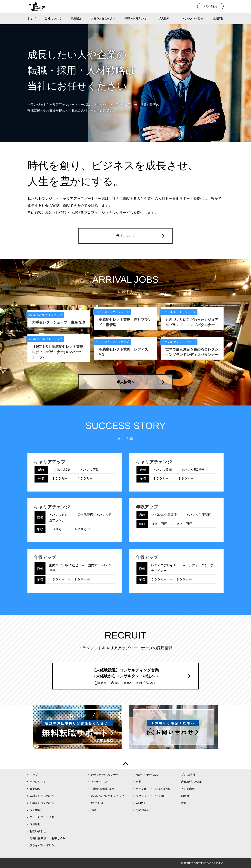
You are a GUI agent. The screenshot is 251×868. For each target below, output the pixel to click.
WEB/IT (140, 803)
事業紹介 (76, 18)
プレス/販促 (188, 775)
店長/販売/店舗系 (191, 782)
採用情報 (218, 18)
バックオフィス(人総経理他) (153, 789)
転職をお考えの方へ (137, 18)
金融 (93, 810)
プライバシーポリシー (43, 845)
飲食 (184, 803)
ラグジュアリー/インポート (153, 796)
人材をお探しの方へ (103, 18)
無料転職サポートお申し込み (47, 838)
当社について (53, 18)
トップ (32, 18)
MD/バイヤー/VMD (147, 775)
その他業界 (143, 810)
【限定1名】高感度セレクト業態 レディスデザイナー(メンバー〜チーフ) (59, 352)
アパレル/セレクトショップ (107, 796)
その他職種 (188, 789)
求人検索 (164, 18)
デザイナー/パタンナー (105, 775)
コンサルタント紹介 (191, 18)
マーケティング (100, 782)
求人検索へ (125, 382)
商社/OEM (97, 803)
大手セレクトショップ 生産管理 (58, 322)
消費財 (185, 796)
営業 (138, 782)
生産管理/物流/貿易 (102, 789)
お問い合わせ (210, 6)
